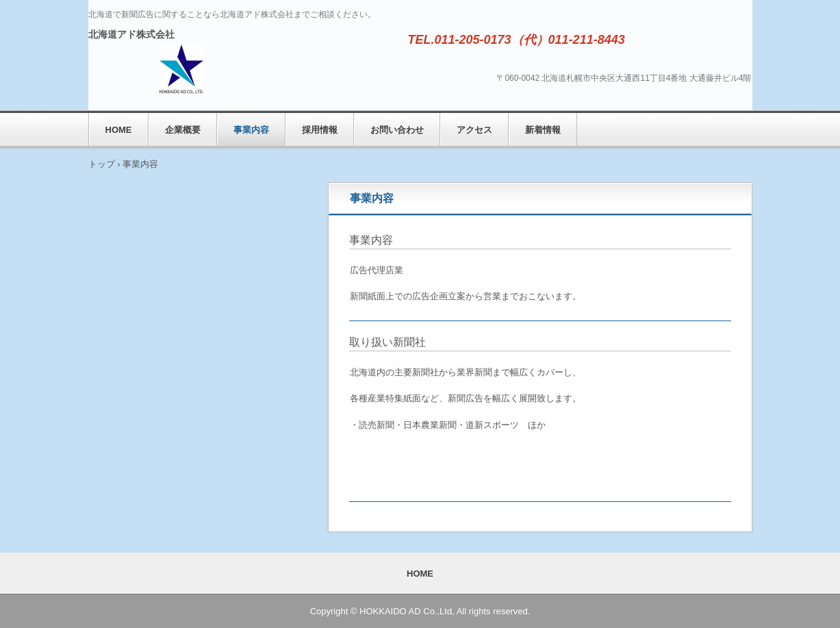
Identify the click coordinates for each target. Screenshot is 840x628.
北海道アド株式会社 (131, 34)
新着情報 (543, 130)
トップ (102, 164)
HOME (119, 130)
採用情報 (320, 130)
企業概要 (183, 130)
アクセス (474, 130)
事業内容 (251, 130)
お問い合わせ (397, 130)
